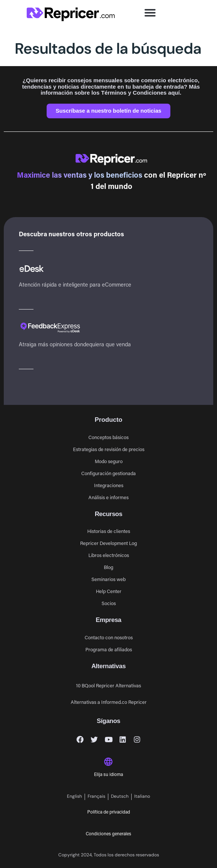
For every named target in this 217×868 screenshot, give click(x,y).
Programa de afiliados (109, 649)
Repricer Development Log (108, 543)
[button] (150, 13)
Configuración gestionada (108, 473)
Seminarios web (108, 579)
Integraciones (109, 485)
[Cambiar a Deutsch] (120, 797)
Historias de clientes (109, 531)
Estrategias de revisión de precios (109, 449)
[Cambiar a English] (75, 797)
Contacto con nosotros (109, 637)
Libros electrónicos (109, 555)
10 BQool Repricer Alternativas (108, 685)
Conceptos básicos (108, 437)
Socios (109, 603)
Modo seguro (109, 461)
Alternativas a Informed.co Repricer (109, 702)
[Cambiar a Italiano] (142, 797)
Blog (108, 567)
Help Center (109, 591)
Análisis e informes (108, 497)
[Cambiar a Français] (97, 797)
